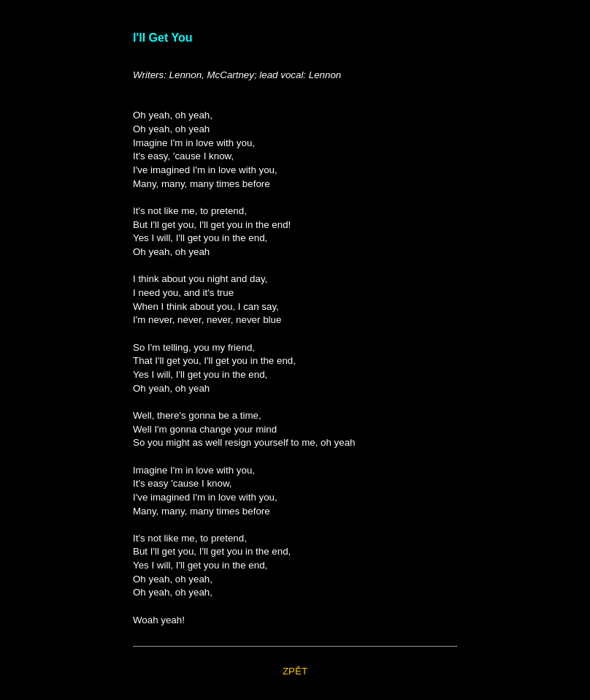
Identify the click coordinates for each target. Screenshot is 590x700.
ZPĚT (295, 671)
